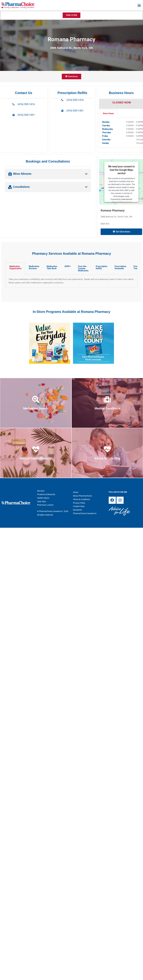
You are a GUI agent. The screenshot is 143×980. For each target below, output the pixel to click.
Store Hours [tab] (108, 113)
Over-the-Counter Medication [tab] (83, 268)
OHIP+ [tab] (68, 266)
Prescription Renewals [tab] (120, 267)
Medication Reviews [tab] (34, 267)
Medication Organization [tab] (15, 267)
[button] (139, 5)
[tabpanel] (71, 281)
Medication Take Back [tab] (52, 267)
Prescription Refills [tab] (102, 267)
